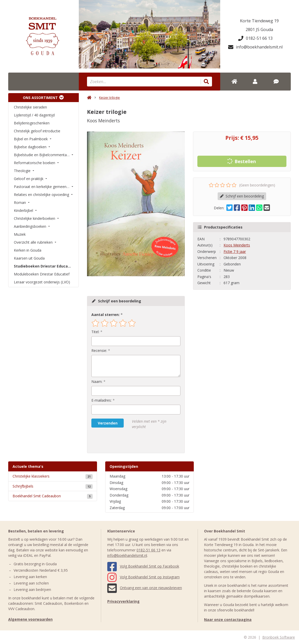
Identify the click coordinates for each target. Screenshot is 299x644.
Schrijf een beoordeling (242, 196)
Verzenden (108, 423)
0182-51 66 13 (255, 38)
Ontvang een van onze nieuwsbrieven (145, 588)
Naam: (97, 382)
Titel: (95, 332)
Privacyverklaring (123, 601)
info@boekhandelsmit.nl (255, 47)
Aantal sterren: (105, 315)
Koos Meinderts (237, 245)
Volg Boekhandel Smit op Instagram (143, 577)
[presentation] (124, 441)
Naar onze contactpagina (228, 620)
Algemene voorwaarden (30, 619)
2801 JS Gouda (259, 29)
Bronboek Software (279, 637)
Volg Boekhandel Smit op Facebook (143, 566)
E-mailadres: (102, 400)
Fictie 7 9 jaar (235, 251)
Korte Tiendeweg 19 (259, 21)
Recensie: (99, 350)
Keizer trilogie (109, 98)
